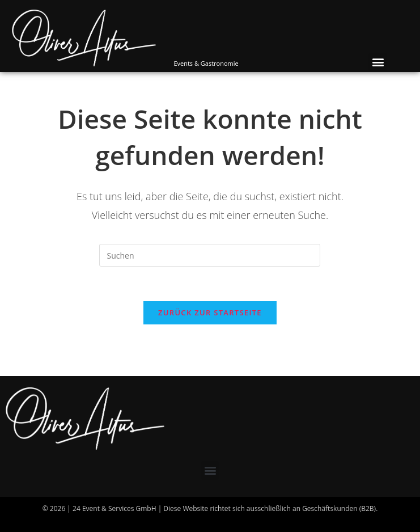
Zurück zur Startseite (210, 313)
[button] (378, 62)
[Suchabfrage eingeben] (210, 255)
